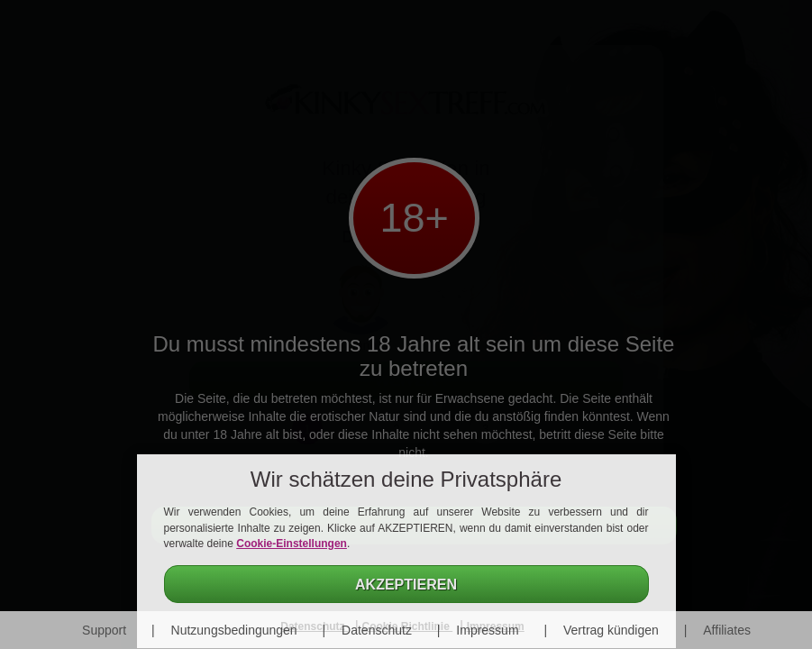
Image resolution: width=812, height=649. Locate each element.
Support (104, 630)
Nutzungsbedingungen (234, 630)
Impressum (487, 630)
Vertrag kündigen (611, 630)
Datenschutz (377, 630)
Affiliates (727, 630)
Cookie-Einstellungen (292, 544)
